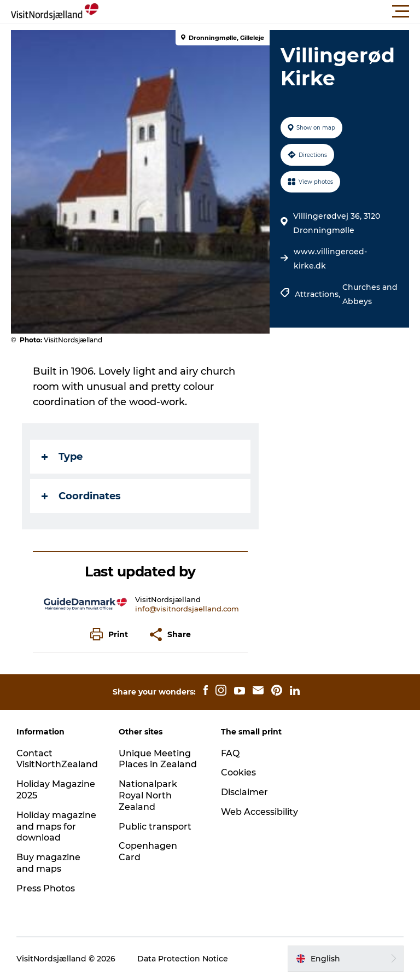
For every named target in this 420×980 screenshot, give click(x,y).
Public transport (155, 827)
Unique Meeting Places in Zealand (158, 759)
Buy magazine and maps (48, 863)
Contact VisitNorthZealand (57, 759)
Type (62, 457)
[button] (259, 11)
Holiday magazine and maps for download (56, 827)
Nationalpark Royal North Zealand (148, 795)
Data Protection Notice (183, 959)
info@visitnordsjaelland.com (187, 609)
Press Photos (46, 888)
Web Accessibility (259, 812)
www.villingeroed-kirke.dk (330, 259)
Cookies (238, 772)
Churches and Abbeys (370, 294)
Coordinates (81, 496)
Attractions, (319, 294)
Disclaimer (244, 792)
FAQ (230, 753)
